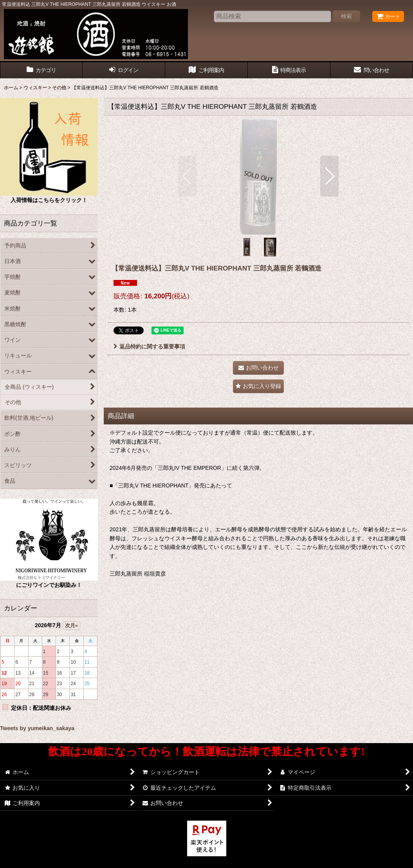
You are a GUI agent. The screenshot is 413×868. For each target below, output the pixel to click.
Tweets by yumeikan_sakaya (37, 728)
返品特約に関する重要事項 (149, 346)
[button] (187, 176)
